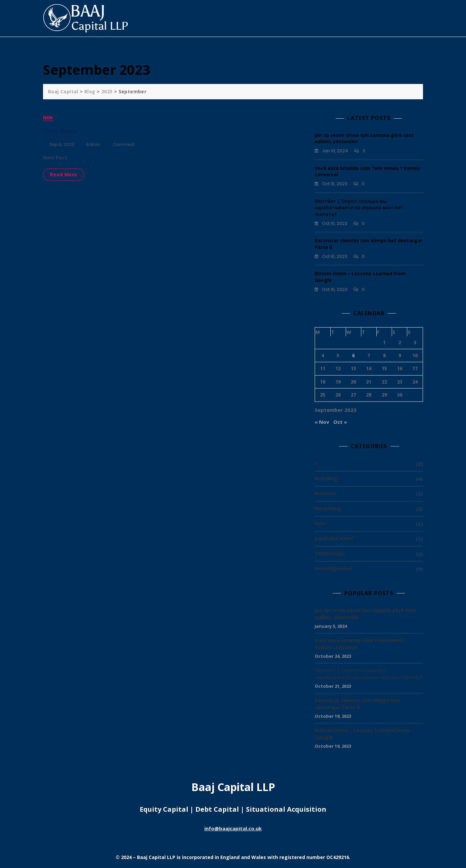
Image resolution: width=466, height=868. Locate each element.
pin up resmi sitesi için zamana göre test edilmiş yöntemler (365, 614)
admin (93, 144)
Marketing (328, 508)
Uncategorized (333, 568)
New (48, 118)
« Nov (322, 422)
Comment (124, 145)
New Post (59, 131)
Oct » (340, 422)
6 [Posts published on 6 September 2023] (353, 355)
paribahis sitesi (334, 538)
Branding (326, 478)
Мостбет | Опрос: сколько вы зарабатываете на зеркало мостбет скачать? (359, 208)
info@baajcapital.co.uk (233, 828)
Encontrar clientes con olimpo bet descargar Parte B (357, 704)
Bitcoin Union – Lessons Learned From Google (362, 734)
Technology (329, 553)
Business (325, 493)
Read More (64, 174)
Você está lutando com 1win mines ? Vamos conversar (360, 644)
